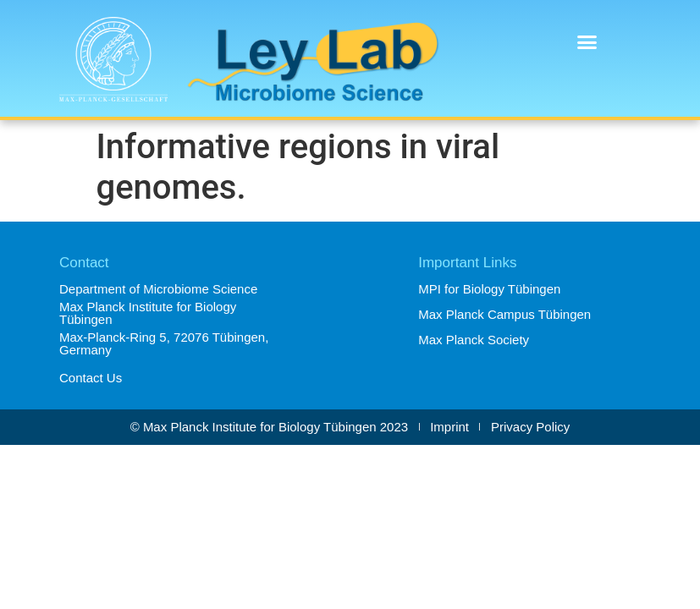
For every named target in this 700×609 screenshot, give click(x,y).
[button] (587, 42)
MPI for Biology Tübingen (489, 289)
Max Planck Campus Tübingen (504, 314)
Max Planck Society (474, 340)
